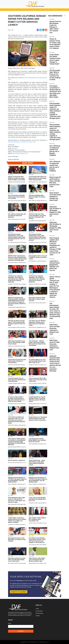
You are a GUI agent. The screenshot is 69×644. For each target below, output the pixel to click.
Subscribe (21, 631)
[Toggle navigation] (8, 10)
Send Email (14, 148)
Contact (38, 616)
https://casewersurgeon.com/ (20, 154)
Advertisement (39, 613)
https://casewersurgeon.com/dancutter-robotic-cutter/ (22, 142)
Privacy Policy (39, 611)
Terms (37, 609)
